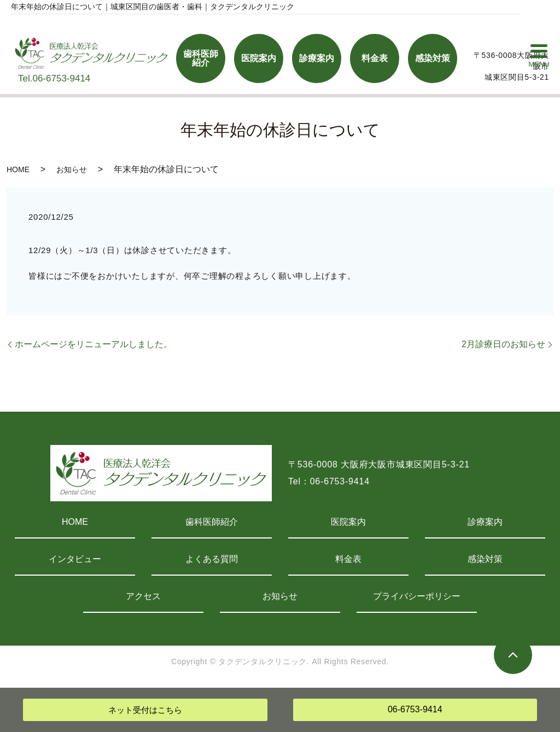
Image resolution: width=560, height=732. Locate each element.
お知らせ (72, 169)
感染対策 (485, 559)
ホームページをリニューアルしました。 (94, 344)
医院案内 (348, 522)
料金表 (348, 559)
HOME (18, 169)
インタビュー (75, 559)
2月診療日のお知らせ (503, 344)
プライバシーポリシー (417, 596)
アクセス (143, 596)
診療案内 (485, 522)
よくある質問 (212, 559)
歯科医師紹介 (212, 522)
